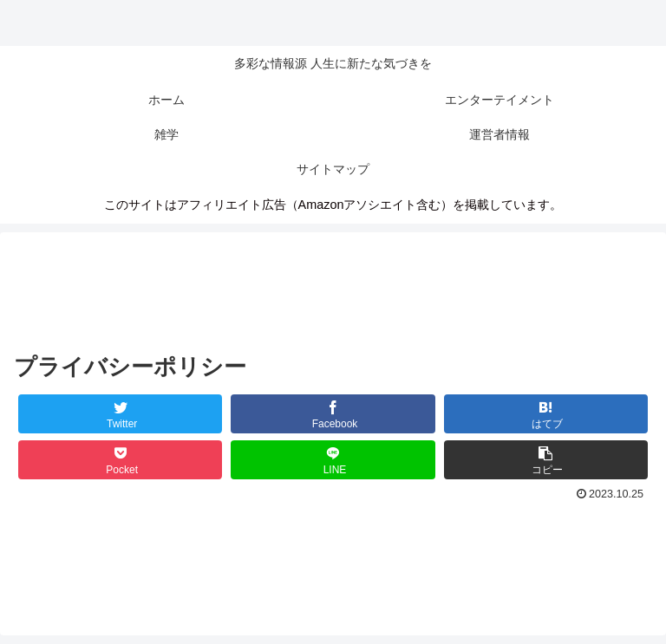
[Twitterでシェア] (121, 414)
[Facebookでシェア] (333, 414)
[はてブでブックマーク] (546, 414)
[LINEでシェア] (333, 460)
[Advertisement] (333, 285)
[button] (546, 460)
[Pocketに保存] (121, 460)
